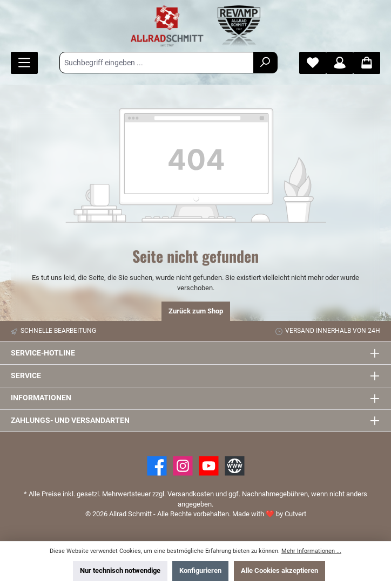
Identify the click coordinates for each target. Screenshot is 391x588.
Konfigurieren (200, 570)
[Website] (235, 466)
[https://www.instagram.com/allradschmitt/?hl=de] (183, 466)
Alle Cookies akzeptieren (279, 570)
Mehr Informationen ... (311, 551)
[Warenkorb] (367, 63)
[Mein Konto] (340, 63)
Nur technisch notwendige (120, 570)
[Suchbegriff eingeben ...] (157, 63)
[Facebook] (157, 466)
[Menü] (24, 63)
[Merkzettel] (313, 63)
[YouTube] (209, 466)
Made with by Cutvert (269, 514)
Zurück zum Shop (196, 311)
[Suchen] (265, 63)
